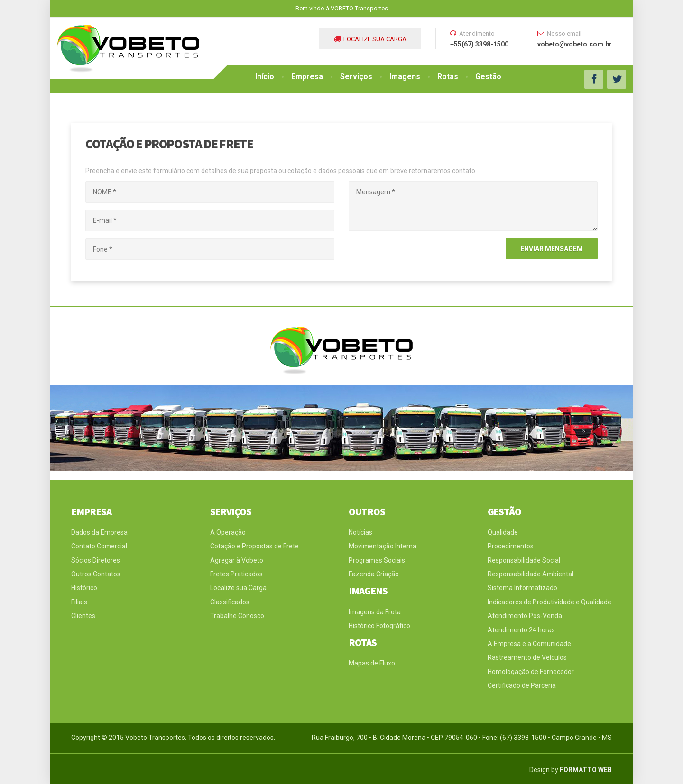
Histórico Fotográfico (379, 626)
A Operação (228, 532)
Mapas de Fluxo (372, 663)
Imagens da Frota (375, 612)
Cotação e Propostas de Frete (254, 546)
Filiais (79, 602)
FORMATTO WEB (586, 770)
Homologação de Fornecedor (531, 672)
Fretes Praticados (236, 574)
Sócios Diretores (96, 560)
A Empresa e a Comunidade (529, 644)
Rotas (448, 77)
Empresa (307, 77)
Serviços (356, 77)
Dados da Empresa (99, 532)
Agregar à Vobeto (237, 560)
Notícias (360, 532)
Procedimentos (511, 546)
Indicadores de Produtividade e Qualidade (549, 602)
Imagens (405, 77)
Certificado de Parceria (522, 685)
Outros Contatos (96, 574)
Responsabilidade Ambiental (531, 574)
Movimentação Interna (383, 546)
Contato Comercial (99, 546)
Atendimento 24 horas (521, 630)
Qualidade (503, 532)
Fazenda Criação (374, 574)
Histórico (84, 588)
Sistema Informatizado (522, 588)
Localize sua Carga (238, 588)
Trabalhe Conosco (237, 616)
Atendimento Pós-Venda (525, 616)
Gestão (488, 77)
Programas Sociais (377, 560)
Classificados (230, 602)
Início (265, 77)
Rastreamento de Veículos (527, 657)
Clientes (83, 616)
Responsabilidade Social (524, 560)
